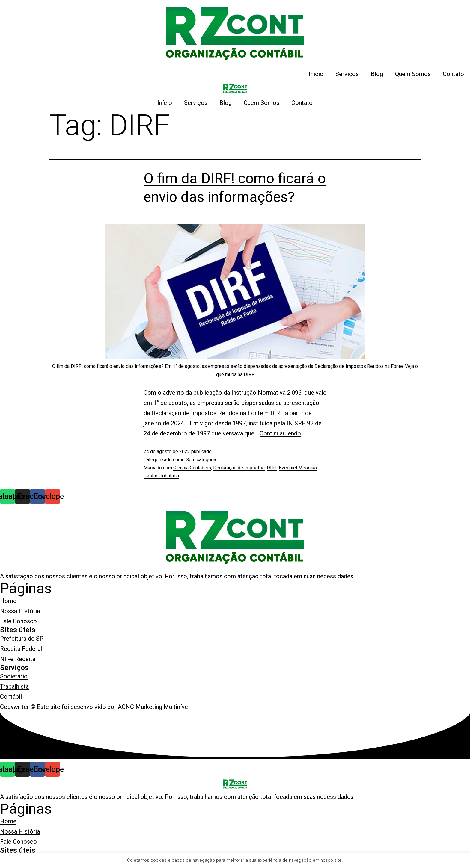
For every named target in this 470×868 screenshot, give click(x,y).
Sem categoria (201, 460)
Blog (377, 74)
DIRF (272, 468)
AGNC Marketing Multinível (154, 707)
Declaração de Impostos (239, 468)
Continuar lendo (280, 433)
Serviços (347, 74)
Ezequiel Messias (298, 468)
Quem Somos (413, 74)
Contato (453, 74)
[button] (8, 601)
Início (316, 74)
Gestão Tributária (161, 476)
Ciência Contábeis (192, 468)
